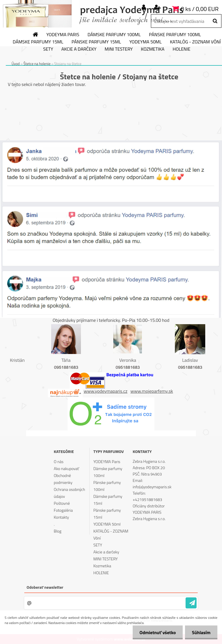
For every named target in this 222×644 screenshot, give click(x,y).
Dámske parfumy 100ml (114, 35)
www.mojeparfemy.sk (152, 391)
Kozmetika (153, 49)
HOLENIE (181, 49)
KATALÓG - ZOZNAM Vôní (111, 534)
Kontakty (61, 517)
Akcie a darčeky (79, 49)
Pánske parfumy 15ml (96, 42)
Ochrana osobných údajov (69, 493)
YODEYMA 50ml (145, 42)
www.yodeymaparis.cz (106, 391)
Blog (58, 531)
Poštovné (62, 503)
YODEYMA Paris (63, 35)
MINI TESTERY (119, 49)
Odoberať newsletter (45, 587)
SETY (48, 49)
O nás (59, 462)
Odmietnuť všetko (157, 632)
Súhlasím (201, 632)
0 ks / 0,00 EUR (200, 9)
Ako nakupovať (66, 468)
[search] (215, 21)
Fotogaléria (63, 510)
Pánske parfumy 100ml (175, 35)
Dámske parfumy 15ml (38, 42)
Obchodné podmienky (63, 479)
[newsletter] (191, 603)
